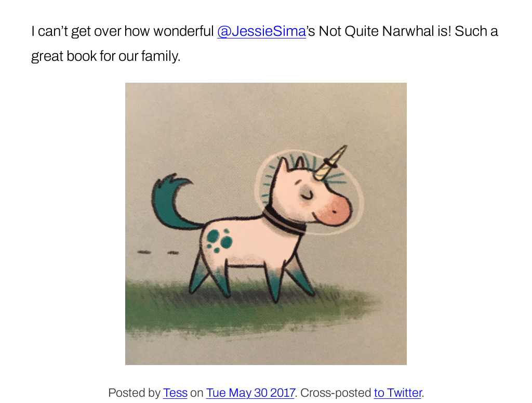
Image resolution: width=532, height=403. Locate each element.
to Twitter (398, 393)
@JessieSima (262, 31)
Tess (175, 393)
